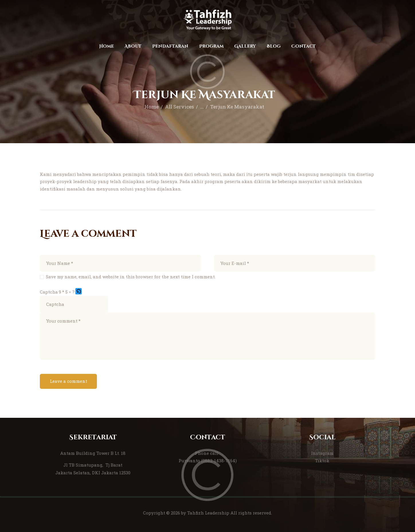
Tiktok (322, 461)
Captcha (49, 292)
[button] (79, 292)
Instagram (322, 453)
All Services (180, 107)
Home (152, 107)
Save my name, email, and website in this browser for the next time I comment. (131, 277)
